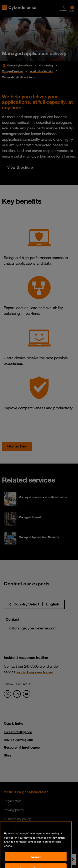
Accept (36, 863)
